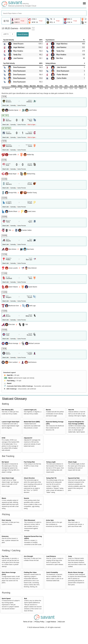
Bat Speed (5, 462)
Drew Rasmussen (19, 67)
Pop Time (5, 556)
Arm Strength (28, 556)
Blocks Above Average (76, 572)
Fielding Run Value (30, 572)
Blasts (4, 498)
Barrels (48, 410)
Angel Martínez (19, 47)
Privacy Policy (40, 622)
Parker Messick (62, 75)
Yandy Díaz (17, 55)
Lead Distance (51, 556)
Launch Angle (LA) (30, 410)
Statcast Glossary (14, 399)
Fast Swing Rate (29, 462)
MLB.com (62, 622)
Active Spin (50, 520)
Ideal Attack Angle (8, 478)
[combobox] (44, 13)
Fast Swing (11, 381)
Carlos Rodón (62, 78)
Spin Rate (71, 520)
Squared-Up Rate (74, 478)
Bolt (25, 599)
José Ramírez (18, 58)
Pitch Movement (30, 520)
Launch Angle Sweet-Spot (11, 422)
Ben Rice (60, 58)
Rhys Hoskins (18, 51)
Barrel (10, 378)
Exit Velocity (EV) (8, 410)
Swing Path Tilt (51, 478)
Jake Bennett (62, 67)
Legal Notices (52, 622)
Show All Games (23, 34)
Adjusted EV (28, 438)
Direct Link (6, 105)
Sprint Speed (6, 599)
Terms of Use (28, 622)
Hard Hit (10, 375)
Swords (26, 498)
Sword (9, 383)
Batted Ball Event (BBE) (32, 422)
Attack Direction (29, 478)
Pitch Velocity (6, 520)
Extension (5, 536)
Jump (70, 556)
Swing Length (51, 462)
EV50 (4, 438)
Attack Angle (72, 462)
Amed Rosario (18, 44)
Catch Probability (52, 572)
